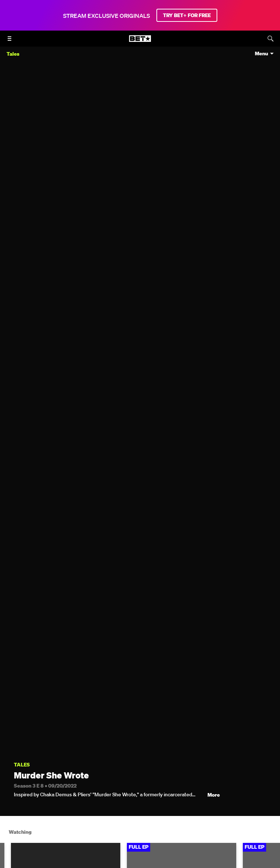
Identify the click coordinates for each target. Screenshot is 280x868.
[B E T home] (140, 42)
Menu (261, 54)
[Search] (271, 39)
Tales (22, 765)
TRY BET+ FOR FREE (187, 15)
